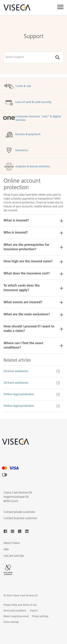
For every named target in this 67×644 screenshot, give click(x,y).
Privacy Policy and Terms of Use (20, 605)
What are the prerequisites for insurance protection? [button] (26, 247)
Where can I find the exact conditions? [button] (23, 346)
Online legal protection (19, 394)
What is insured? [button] (16, 221)
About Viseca (12, 543)
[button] (11, 622)
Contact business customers (20, 518)
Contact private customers (19, 512)
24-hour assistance (16, 371)
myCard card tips (14, 556)
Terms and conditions (15, 611)
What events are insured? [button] (23, 302)
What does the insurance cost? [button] (27, 274)
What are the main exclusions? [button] (27, 315)
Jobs (6, 550)
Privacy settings (40, 617)
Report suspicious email (16, 617)
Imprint (34, 611)
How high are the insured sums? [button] (28, 262)
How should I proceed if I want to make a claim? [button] (29, 329)
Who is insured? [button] (16, 233)
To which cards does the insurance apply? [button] (22, 288)
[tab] (33, 221)
